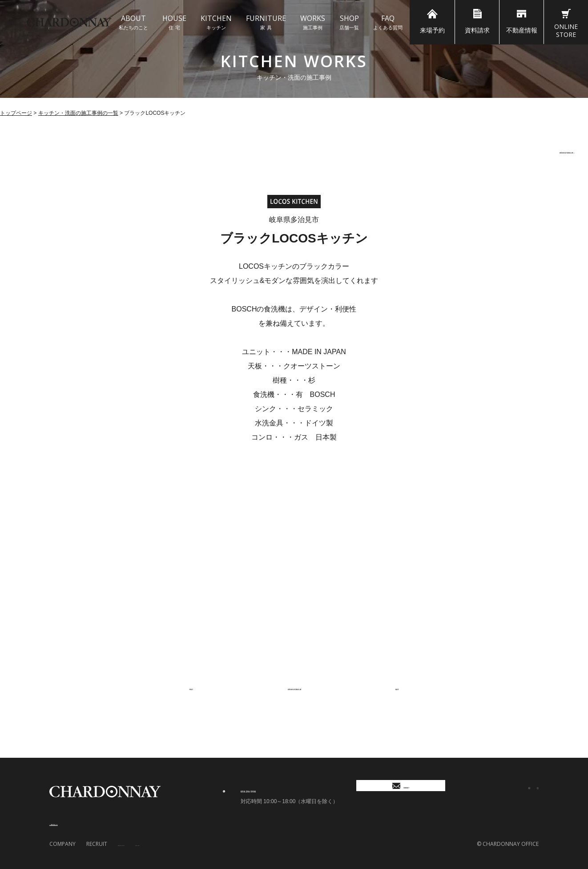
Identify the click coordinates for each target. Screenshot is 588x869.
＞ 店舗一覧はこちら (78, 823)
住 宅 (174, 22)
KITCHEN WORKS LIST (532, 151)
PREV (198, 687)
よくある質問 (388, 22)
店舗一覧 (349, 22)
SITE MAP (180, 844)
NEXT (389, 687)
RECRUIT (97, 844)
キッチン (216, 22)
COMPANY (62, 844)
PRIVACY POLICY (138, 844)
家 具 (266, 22)
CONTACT (401, 792)
